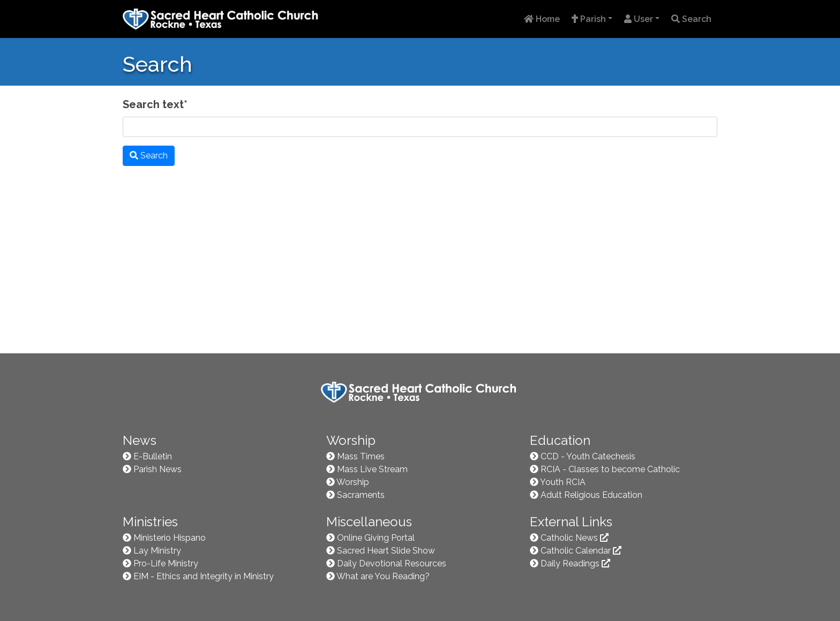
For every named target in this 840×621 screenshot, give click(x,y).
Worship (353, 482)
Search (691, 19)
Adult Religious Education (591, 495)
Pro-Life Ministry (166, 563)
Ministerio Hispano (170, 538)
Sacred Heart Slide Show (386, 551)
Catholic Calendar (581, 551)
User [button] (639, 19)
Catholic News (575, 538)
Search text (155, 104)
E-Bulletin (153, 456)
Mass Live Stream (372, 469)
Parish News (157, 469)
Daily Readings (575, 563)
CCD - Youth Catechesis (588, 456)
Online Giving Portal (376, 538)
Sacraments (361, 495)
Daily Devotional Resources (392, 563)
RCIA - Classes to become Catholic (610, 469)
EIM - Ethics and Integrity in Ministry (204, 576)
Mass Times (361, 456)
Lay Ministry (157, 551)
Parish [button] (589, 19)
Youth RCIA (563, 482)
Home (542, 19)
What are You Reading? (383, 576)
